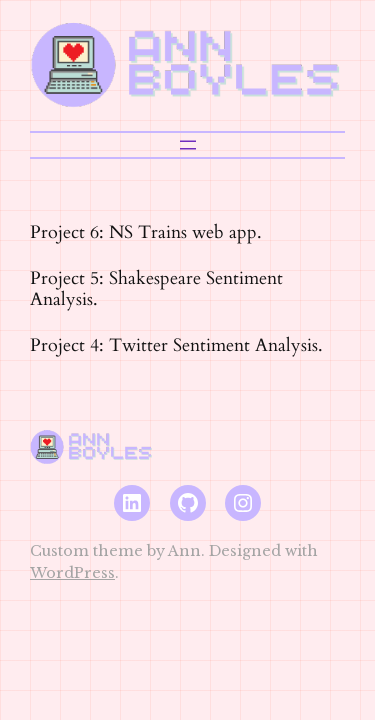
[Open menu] (188, 145)
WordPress (72, 573)
